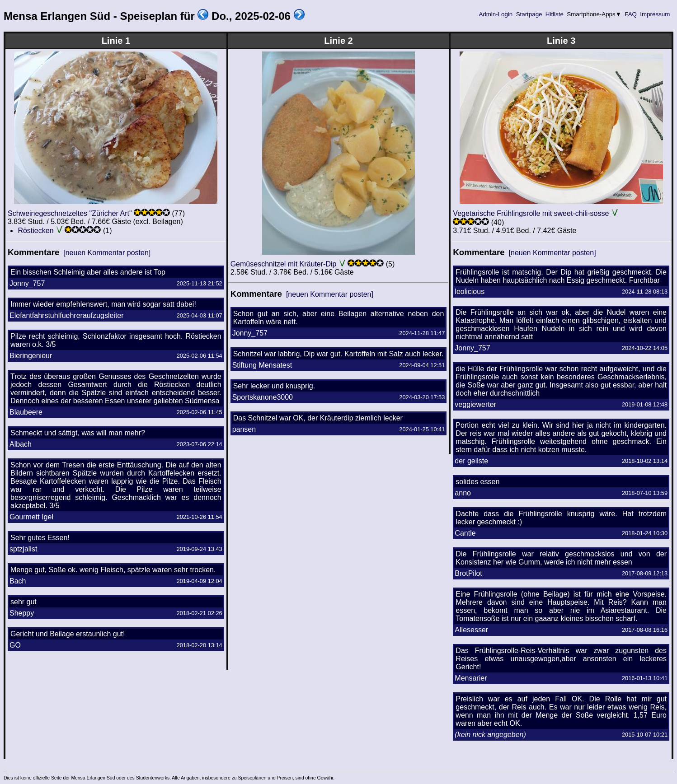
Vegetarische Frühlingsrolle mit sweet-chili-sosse (531, 213)
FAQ (631, 14)
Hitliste (554, 14)
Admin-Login (496, 14)
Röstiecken (35, 231)
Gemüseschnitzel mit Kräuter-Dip (284, 264)
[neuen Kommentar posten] (107, 253)
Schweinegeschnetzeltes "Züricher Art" (70, 213)
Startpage (529, 14)
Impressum (655, 14)
